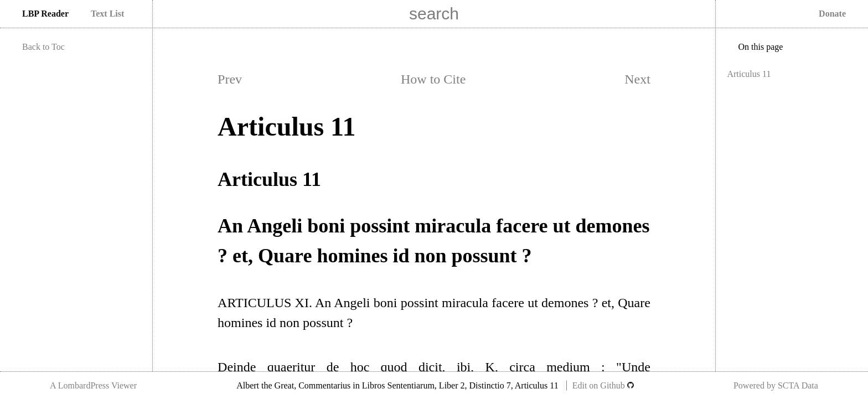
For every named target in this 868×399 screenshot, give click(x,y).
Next (637, 79)
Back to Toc (43, 47)
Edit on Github (603, 385)
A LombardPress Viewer (93, 385)
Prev (230, 79)
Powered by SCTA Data (776, 385)
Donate (832, 14)
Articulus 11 (749, 74)
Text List (107, 14)
